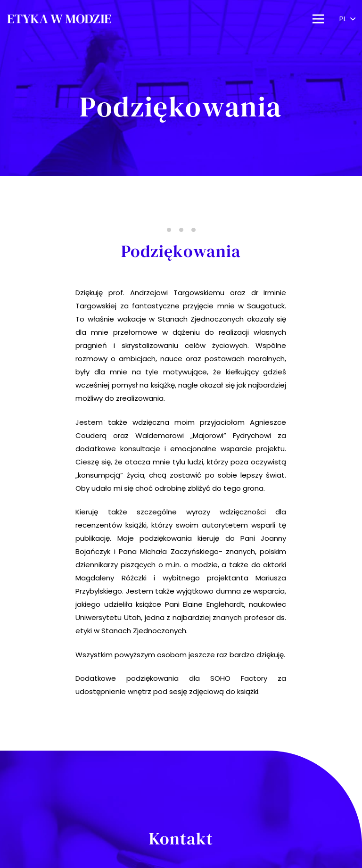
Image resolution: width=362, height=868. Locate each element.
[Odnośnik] (59, 19)
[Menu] (318, 19)
